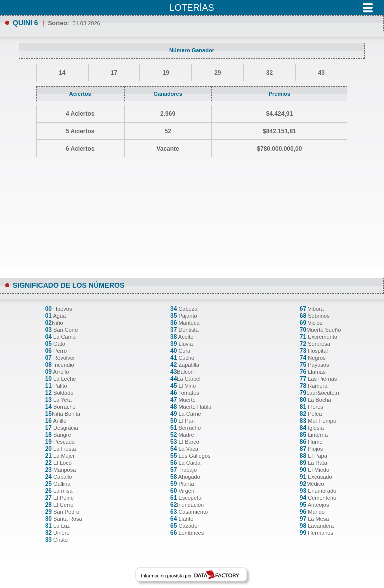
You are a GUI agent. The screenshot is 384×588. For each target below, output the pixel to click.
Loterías (192, 8)
